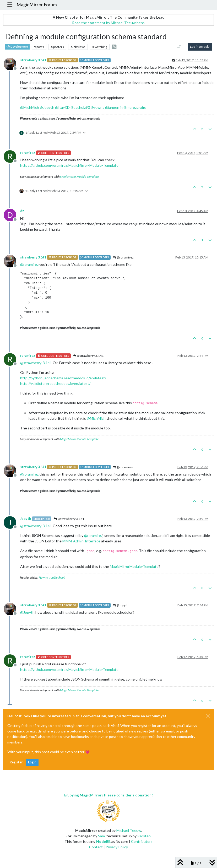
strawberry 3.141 (33, 60)
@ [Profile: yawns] (97, 107)
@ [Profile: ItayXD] (62, 107)
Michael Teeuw (129, 830)
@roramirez (123, 257)
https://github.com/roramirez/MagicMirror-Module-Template (69, 165)
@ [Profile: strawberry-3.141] (36, 363)
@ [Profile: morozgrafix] (135, 107)
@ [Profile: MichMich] (30, 107)
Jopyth (26, 519)
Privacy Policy (117, 847)
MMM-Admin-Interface (81, 541)
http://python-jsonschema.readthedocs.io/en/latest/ (63, 378)
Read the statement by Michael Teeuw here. (108, 23)
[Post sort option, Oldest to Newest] (179, 47)
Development (17, 47)
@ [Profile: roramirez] (29, 264)
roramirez (28, 153)
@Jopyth (121, 605)
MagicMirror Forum (37, 5)
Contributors (142, 841)
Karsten (144, 836)
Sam (101, 836)
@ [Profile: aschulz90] (80, 107)
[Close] (208, 716)
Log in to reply (200, 47)
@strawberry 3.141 (88, 356)
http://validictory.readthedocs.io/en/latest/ (55, 383)
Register (16, 762)
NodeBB (103, 841)
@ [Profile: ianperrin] (114, 107)
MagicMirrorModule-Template (134, 566)
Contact (96, 847)
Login (32, 762)
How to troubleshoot (52, 577)
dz (22, 211)
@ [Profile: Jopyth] (47, 107)
